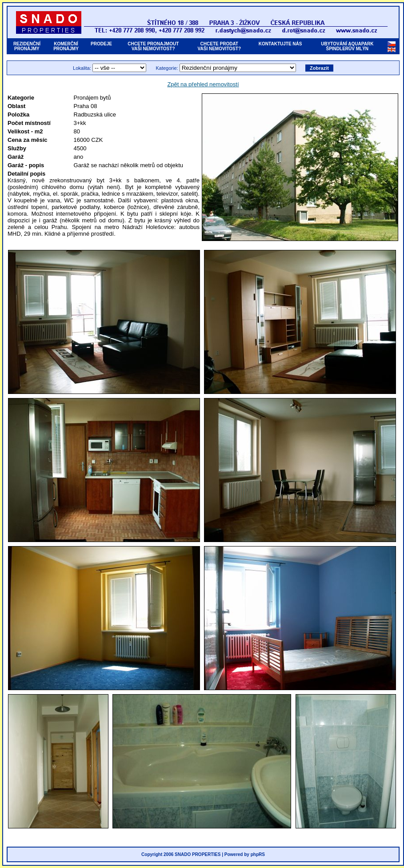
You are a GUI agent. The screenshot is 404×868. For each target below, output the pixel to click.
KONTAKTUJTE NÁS (280, 46)
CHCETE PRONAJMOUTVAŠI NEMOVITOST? (153, 46)
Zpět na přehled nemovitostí (203, 84)
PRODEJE (101, 46)
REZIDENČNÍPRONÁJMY (27, 46)
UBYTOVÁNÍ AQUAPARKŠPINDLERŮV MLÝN (347, 46)
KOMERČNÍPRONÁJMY (66, 46)
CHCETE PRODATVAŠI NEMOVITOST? (219, 46)
